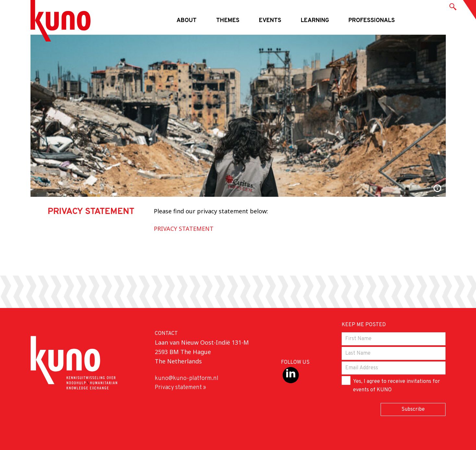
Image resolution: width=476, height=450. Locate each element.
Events (270, 21)
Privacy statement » (180, 388)
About (187, 21)
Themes (228, 21)
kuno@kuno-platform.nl (187, 379)
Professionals (372, 21)
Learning (315, 21)
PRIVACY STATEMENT (184, 229)
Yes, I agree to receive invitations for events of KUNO (391, 385)
